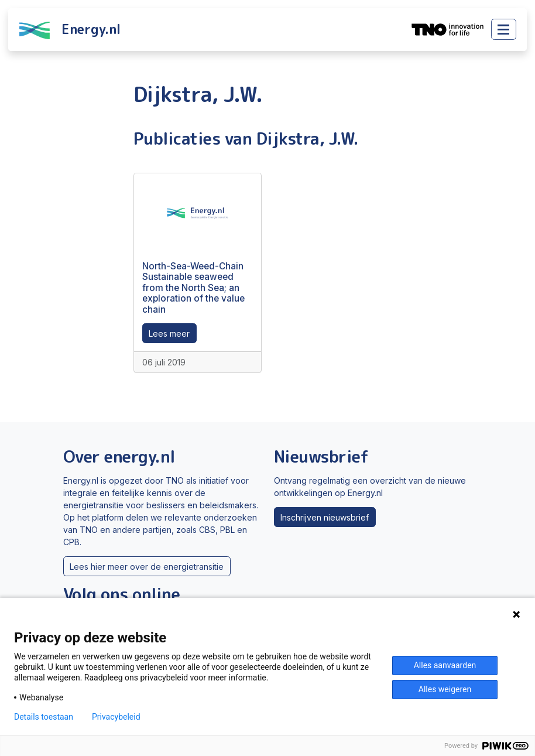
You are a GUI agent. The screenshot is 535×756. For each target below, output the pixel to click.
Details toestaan (44, 717)
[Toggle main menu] (504, 29)
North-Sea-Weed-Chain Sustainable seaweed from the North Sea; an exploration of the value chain (193, 288)
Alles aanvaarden (445, 665)
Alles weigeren (445, 689)
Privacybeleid (116, 717)
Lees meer (169, 333)
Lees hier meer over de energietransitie (147, 567)
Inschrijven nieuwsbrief (325, 517)
